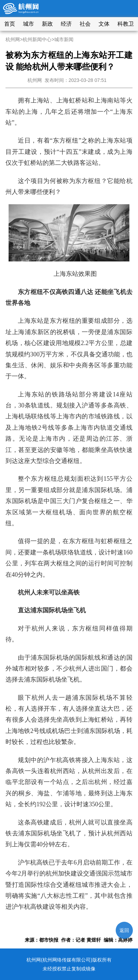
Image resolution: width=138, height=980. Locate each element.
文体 (104, 24)
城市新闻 (64, 39)
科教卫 (126, 24)
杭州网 (13, 39)
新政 (47, 24)
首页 (10, 24)
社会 (85, 24)
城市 (28, 24)
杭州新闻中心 (37, 39)
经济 (66, 24)
